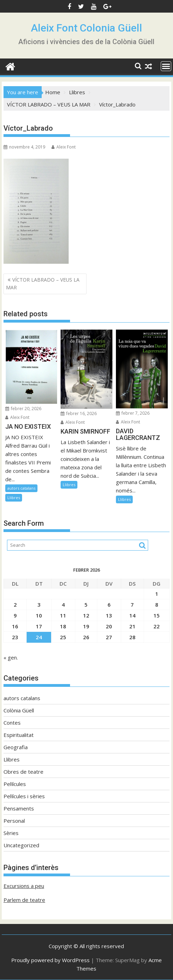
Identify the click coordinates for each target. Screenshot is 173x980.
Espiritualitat (19, 735)
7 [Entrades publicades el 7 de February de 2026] (132, 605)
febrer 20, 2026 (23, 409)
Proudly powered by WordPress (50, 960)
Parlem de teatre (24, 900)
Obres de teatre (23, 772)
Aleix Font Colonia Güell (86, 28)
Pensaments (19, 808)
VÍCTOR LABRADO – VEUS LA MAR (43, 284)
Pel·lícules (15, 784)
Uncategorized (21, 845)
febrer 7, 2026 (133, 413)
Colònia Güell (19, 710)
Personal (14, 821)
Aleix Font (64, 147)
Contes (12, 723)
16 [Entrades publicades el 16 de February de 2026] (15, 626)
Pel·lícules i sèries (24, 796)
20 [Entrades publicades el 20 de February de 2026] (109, 626)
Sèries (11, 833)
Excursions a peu (24, 886)
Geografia (16, 747)
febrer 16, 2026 (79, 413)
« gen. (11, 657)
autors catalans (21, 488)
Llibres (14, 498)
